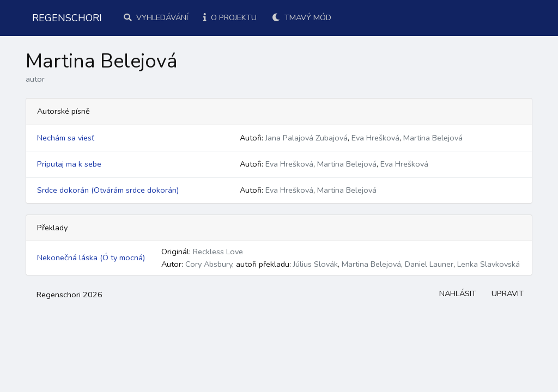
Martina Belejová (433, 138)
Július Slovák (316, 264)
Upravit (508, 293)
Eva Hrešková (375, 138)
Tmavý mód (302, 17)
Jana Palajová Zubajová (307, 138)
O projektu (230, 17)
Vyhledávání (156, 17)
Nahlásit (458, 293)
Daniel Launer (429, 264)
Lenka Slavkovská (489, 264)
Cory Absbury (209, 264)
